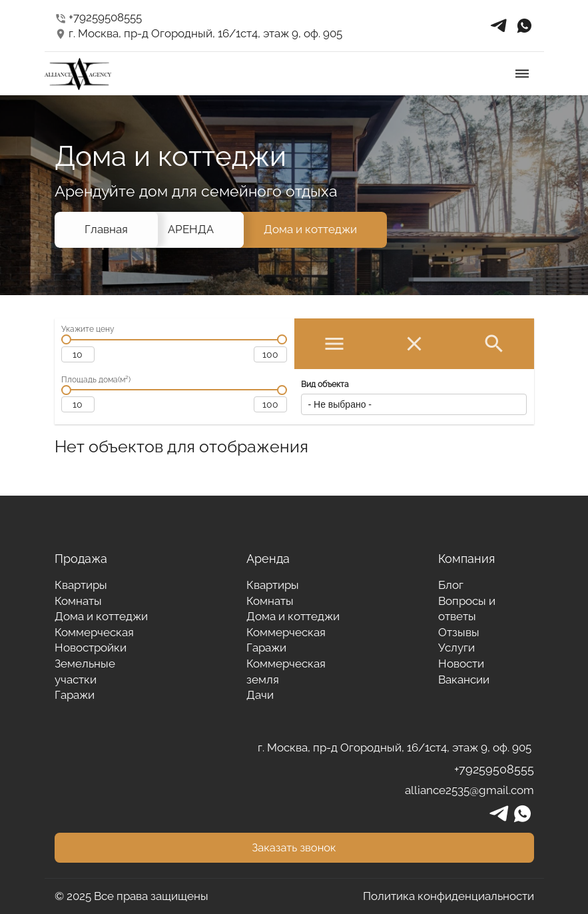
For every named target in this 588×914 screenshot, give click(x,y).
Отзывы (459, 632)
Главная (106, 229)
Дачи (260, 695)
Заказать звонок (294, 847)
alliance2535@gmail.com (469, 790)
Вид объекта (325, 384)
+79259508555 (99, 17)
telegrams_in (499, 26)
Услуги (456, 648)
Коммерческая (94, 632)
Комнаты (78, 601)
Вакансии (464, 680)
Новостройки (91, 648)
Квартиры (81, 585)
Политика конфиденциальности (448, 896)
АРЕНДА (191, 229)
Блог (451, 585)
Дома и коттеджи (310, 229)
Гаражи (75, 695)
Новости (461, 664)
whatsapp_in (524, 26)
